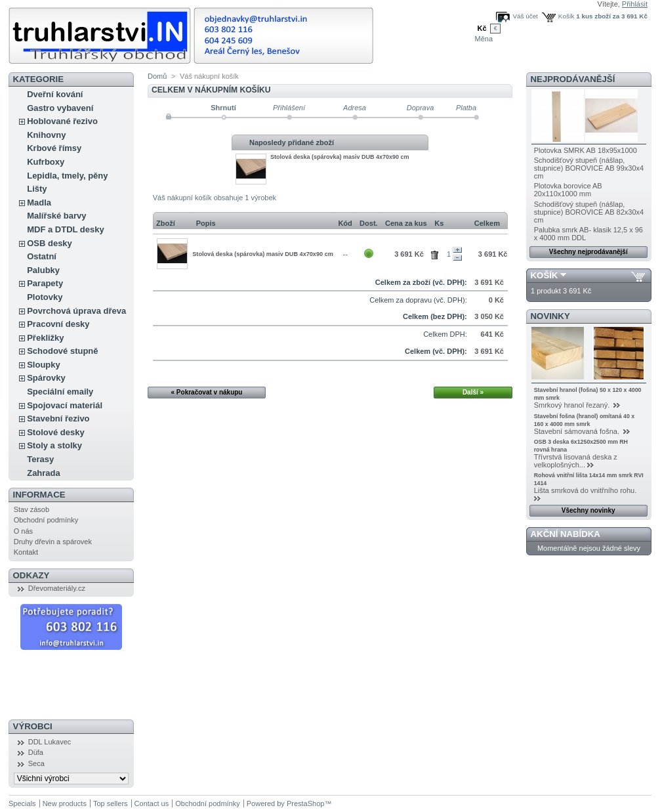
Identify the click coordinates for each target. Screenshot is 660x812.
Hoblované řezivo (62, 121)
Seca (36, 763)
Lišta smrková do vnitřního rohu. (587, 490)
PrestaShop (305, 803)
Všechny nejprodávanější (588, 252)
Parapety (45, 283)
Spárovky (46, 378)
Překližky (45, 338)
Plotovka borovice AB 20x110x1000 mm (568, 190)
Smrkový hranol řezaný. (573, 405)
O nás (23, 531)
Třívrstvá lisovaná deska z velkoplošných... (576, 461)
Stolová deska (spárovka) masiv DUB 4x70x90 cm (340, 157)
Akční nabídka (566, 534)
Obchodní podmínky (46, 520)
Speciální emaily (60, 392)
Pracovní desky (58, 324)
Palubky (43, 270)
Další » (473, 392)
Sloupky (44, 365)
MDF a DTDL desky (66, 229)
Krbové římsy (54, 148)
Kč (482, 28)
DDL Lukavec (50, 742)
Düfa (36, 752)
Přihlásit (635, 4)
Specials (22, 803)
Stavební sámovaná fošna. (578, 431)
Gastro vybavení (60, 108)
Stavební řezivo (58, 418)
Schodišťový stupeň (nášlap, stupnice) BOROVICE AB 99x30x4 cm (589, 168)
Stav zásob (31, 509)
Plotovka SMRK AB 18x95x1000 (586, 150)
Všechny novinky (588, 510)
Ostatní (42, 256)
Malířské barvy (56, 216)
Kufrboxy (46, 162)
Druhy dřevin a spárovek (53, 542)
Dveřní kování (55, 94)
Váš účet (525, 16)
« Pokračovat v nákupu (207, 392)
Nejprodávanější (573, 79)
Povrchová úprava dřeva (76, 311)
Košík (567, 16)
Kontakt (26, 552)
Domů (157, 76)
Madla (39, 203)
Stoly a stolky (54, 445)
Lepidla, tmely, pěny (67, 176)
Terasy (40, 459)
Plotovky (45, 297)
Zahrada (44, 473)
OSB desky (50, 243)
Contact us (152, 803)
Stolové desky (55, 432)
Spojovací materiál (65, 405)
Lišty (37, 189)
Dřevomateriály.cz (57, 588)
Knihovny (46, 135)
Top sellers (111, 803)
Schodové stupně (62, 351)
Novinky (550, 316)
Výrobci (33, 726)
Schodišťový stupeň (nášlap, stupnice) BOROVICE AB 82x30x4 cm (589, 212)
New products (65, 803)
